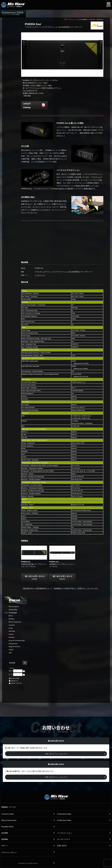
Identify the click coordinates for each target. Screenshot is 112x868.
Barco (11, 616)
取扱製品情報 (58, 13)
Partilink (12, 637)
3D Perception (14, 607)
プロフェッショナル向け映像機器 (78, 19)
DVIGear (12, 619)
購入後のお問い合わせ (79, 13)
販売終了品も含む (15, 683)
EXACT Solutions (15, 622)
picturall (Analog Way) (17, 641)
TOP (65, 19)
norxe (11, 628)
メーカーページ (40, 275)
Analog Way (13, 610)
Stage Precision (14, 647)
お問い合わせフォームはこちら (56, 754)
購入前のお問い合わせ (101, 13)
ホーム (36, 13)
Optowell (12, 631)
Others (11, 634)
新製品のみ (13, 681)
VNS (10, 653)
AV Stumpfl (92, 19)
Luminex (12, 625)
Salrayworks (13, 644)
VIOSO (11, 650)
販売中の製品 (14, 678)
